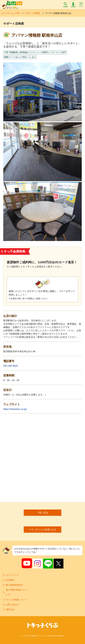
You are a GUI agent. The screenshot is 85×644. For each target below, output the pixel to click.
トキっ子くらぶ (12, 5)
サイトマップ (12, 575)
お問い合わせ (12, 605)
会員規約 (10, 580)
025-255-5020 (11, 366)
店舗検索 (65, 5)
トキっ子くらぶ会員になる (42, 529)
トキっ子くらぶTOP (10, 13)
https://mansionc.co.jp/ (15, 409)
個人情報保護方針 (14, 585)
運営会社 (10, 610)
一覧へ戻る (42, 513)
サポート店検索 (32, 13)
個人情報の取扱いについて (17, 592)
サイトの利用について (17, 600)
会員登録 (73, 5)
